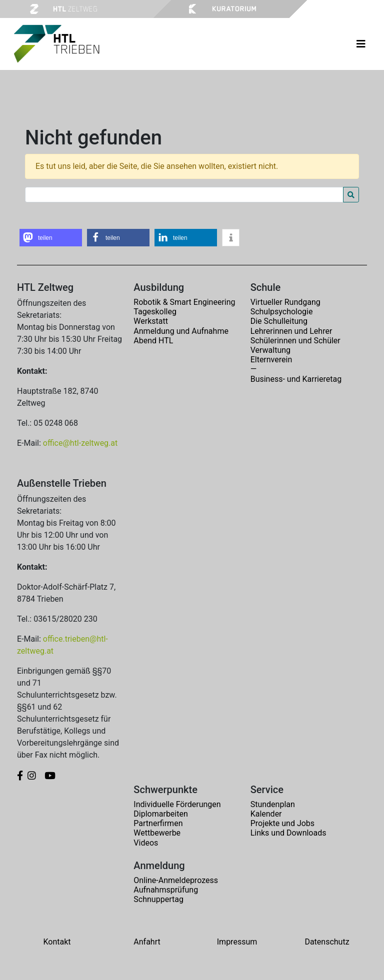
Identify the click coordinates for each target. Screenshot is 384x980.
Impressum (237, 942)
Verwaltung (270, 350)
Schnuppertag (158, 899)
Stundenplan (273, 804)
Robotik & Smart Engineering (184, 302)
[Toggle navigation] (361, 44)
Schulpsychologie (282, 312)
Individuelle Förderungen (177, 804)
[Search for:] (184, 195)
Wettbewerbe (157, 833)
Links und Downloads (288, 833)
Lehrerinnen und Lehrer (291, 331)
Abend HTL (153, 341)
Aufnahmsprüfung (166, 890)
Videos (146, 843)
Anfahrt (147, 942)
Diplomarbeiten (160, 814)
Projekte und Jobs (282, 823)
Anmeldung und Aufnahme (181, 331)
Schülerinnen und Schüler (295, 341)
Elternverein (271, 360)
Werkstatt (151, 321)
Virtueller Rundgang (285, 302)
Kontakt (57, 942)
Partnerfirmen (158, 823)
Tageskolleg (155, 312)
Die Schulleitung (279, 321)
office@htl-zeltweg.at (80, 443)
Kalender (266, 814)
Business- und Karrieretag (296, 379)
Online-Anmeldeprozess (176, 880)
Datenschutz (327, 942)
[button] (51, 238)
